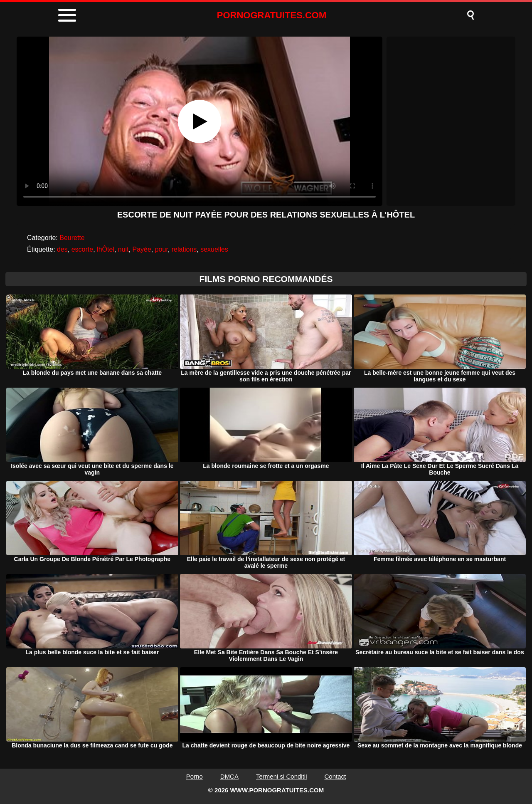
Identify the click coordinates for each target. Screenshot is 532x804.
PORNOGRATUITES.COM (272, 15)
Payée (142, 249)
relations (184, 249)
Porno (195, 776)
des (62, 249)
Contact (335, 776)
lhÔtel (106, 249)
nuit (123, 249)
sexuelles (214, 249)
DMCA (229, 776)
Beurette (72, 238)
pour (161, 249)
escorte (82, 249)
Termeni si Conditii (282, 776)
